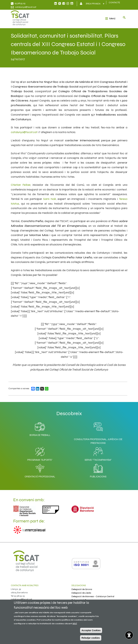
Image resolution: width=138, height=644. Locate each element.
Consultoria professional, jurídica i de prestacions (98, 441)
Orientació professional (40, 470)
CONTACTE (114, 3)
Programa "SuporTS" (40, 453)
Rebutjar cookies (91, 638)
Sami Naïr (50, 199)
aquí (75, 623)
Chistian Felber (21, 185)
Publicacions (98, 470)
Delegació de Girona (82, 589)
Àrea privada (93, 5)
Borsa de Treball (40, 428)
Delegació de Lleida (81, 593)
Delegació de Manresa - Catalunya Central (93, 596)
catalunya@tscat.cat (26, 7)
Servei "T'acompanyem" (98, 453)
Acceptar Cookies (91, 630)
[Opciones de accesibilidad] (129, 635)
